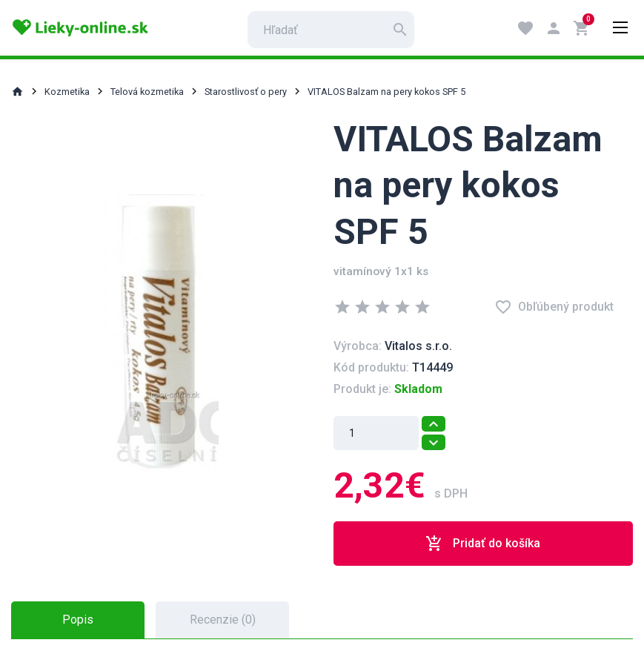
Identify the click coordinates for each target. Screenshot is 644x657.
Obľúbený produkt (554, 307)
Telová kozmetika (147, 92)
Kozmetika (67, 92)
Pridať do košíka (483, 544)
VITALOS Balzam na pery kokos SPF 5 (386, 92)
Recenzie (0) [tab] (223, 620)
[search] (331, 30)
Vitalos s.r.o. (418, 346)
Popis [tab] (78, 620)
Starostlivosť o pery (246, 92)
